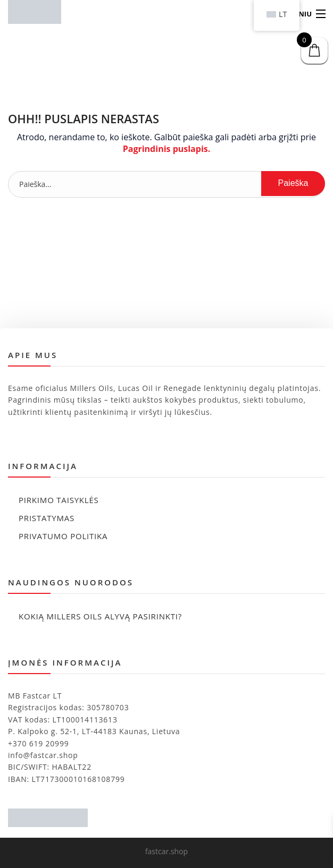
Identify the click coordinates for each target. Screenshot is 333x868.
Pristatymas (47, 518)
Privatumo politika (63, 536)
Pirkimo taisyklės (59, 500)
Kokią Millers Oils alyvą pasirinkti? (100, 616)
